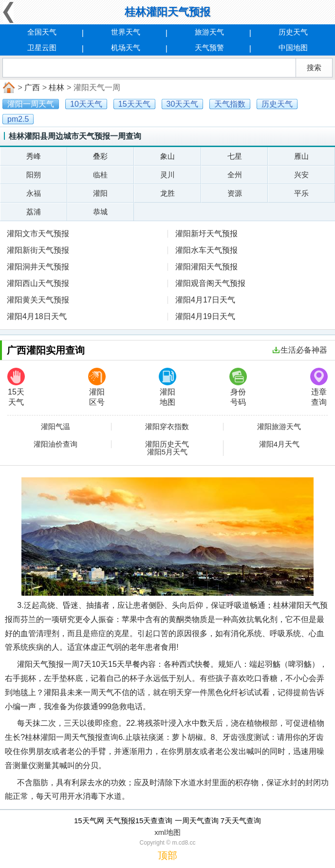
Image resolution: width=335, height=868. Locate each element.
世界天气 (126, 32)
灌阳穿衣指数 (167, 427)
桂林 (56, 87)
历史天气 (293, 32)
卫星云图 (42, 47)
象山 (167, 156)
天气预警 (209, 47)
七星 (235, 156)
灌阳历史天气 (167, 444)
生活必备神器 (300, 350)
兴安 (301, 175)
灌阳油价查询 (56, 444)
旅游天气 (209, 32)
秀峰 (34, 156)
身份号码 (238, 387)
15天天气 (16, 387)
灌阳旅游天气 (279, 427)
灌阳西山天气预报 (38, 283)
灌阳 (100, 193)
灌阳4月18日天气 (37, 316)
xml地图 (167, 832)
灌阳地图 (167, 387)
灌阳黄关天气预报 (38, 300)
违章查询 (319, 387)
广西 (32, 87)
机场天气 (126, 47)
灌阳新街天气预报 (38, 250)
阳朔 (34, 175)
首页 (8, 88)
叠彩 (100, 156)
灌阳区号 (97, 387)
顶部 (167, 855)
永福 (34, 193)
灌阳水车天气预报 (206, 250)
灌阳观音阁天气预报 (210, 283)
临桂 (100, 175)
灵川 (167, 175)
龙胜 (167, 193)
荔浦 (34, 212)
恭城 (100, 212)
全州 (235, 175)
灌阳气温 (56, 427)
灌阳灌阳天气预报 (206, 267)
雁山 (301, 156)
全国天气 (42, 32)
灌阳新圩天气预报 (206, 234)
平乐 (301, 193)
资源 (235, 193)
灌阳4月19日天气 (205, 316)
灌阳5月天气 (167, 452)
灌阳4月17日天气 (205, 300)
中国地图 (293, 47)
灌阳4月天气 (279, 444)
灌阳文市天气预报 (38, 234)
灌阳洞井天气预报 (38, 267)
